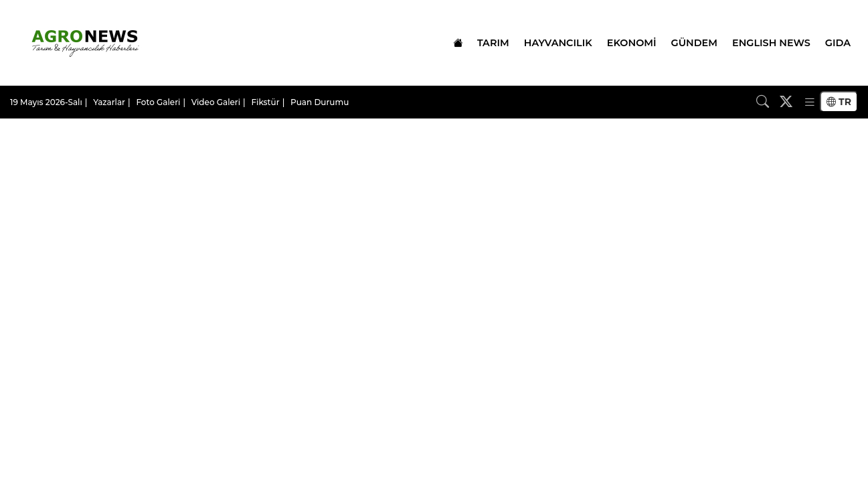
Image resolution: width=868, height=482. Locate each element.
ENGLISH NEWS (771, 43)
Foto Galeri (158, 102)
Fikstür (265, 102)
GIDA (838, 43)
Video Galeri (216, 102)
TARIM (493, 43)
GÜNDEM (694, 43)
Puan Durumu (320, 102)
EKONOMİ (632, 43)
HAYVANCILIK (558, 43)
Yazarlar (109, 102)
